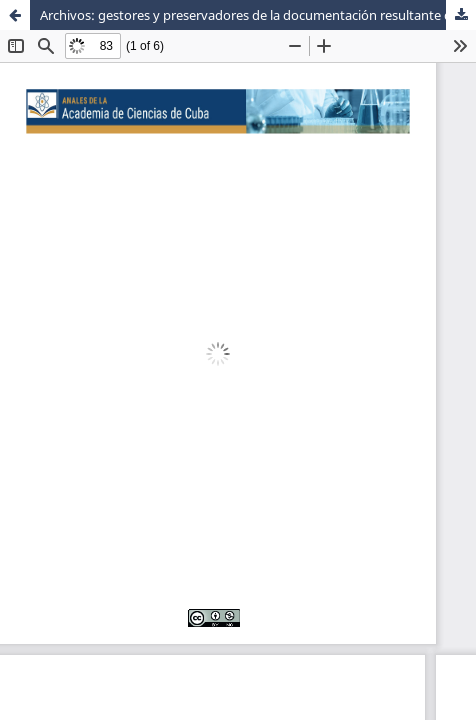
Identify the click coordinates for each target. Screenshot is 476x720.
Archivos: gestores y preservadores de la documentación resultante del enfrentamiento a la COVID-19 (258, 15)
